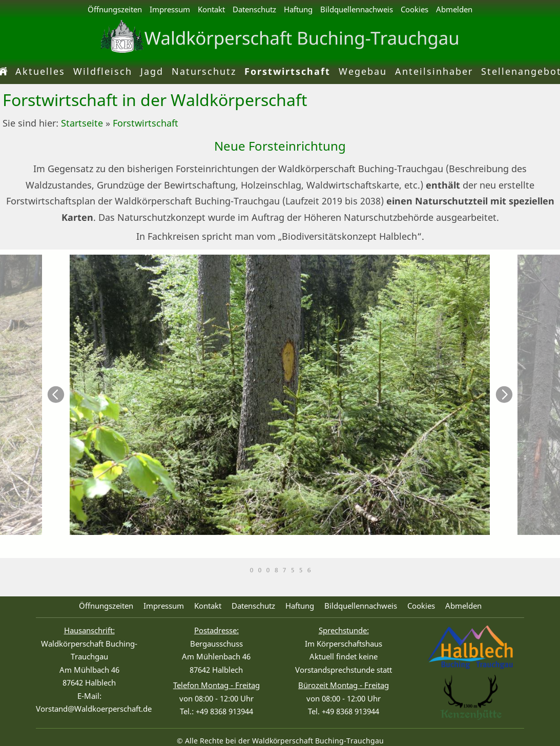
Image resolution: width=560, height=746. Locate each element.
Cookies (414, 9)
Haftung (298, 9)
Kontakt (211, 9)
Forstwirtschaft (146, 123)
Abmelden (454, 9)
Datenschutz (254, 9)
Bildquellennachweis (357, 9)
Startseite (82, 123)
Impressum (170, 9)
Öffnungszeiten (115, 9)
